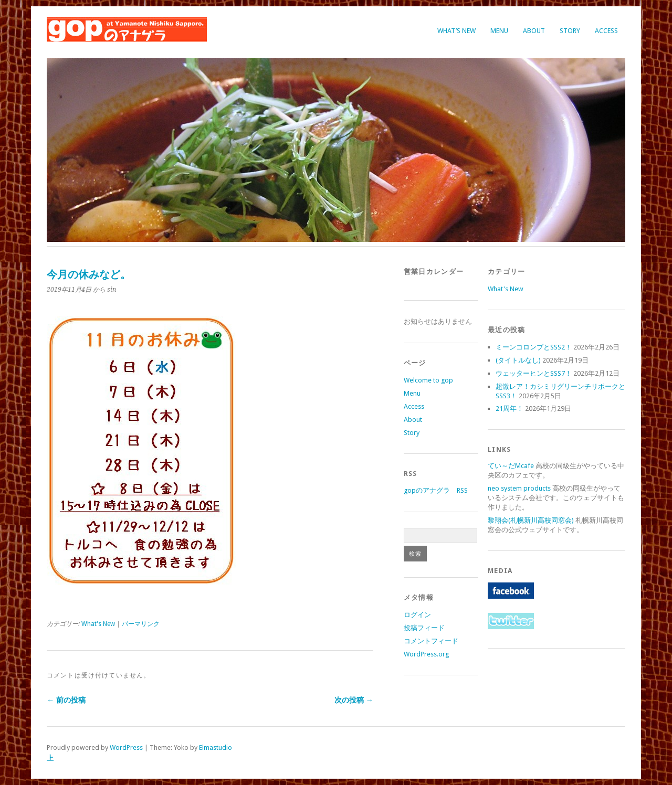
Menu (499, 31)
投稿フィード (424, 628)
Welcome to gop (428, 380)
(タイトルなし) (518, 360)
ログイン (417, 615)
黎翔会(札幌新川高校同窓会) (531, 520)
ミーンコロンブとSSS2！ (534, 347)
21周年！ (510, 409)
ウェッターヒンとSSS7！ (534, 373)
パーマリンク (141, 624)
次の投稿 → (354, 700)
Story (570, 31)
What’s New (456, 31)
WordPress (126, 747)
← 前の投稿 (66, 700)
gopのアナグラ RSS (436, 490)
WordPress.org (426, 654)
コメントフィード (431, 641)
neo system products (519, 488)
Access (606, 31)
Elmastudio (216, 747)
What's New (98, 624)
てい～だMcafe (511, 466)
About (534, 31)
